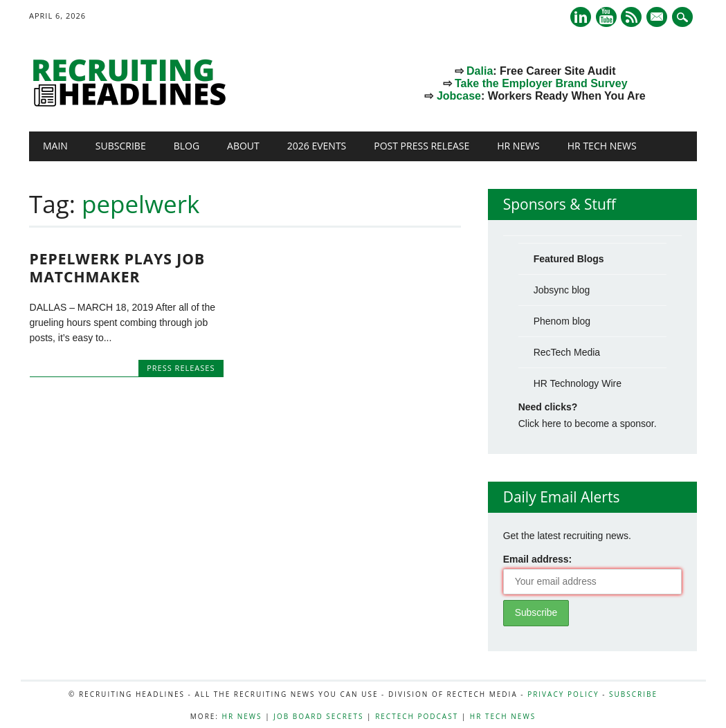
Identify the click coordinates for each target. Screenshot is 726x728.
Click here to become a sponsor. (588, 424)
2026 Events (317, 146)
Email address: (538, 559)
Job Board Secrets (318, 716)
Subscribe (121, 146)
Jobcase (459, 96)
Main (55, 146)
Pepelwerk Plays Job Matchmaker (118, 268)
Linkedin (581, 17)
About (243, 146)
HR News (518, 146)
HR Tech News (602, 146)
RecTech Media (567, 352)
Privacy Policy (563, 694)
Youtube (606, 17)
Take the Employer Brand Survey (541, 83)
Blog (187, 146)
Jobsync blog (562, 290)
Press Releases (181, 368)
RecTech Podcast (417, 716)
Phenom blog (562, 321)
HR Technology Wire (578, 383)
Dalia (480, 71)
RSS (631, 17)
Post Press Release (421, 146)
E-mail (659, 18)
